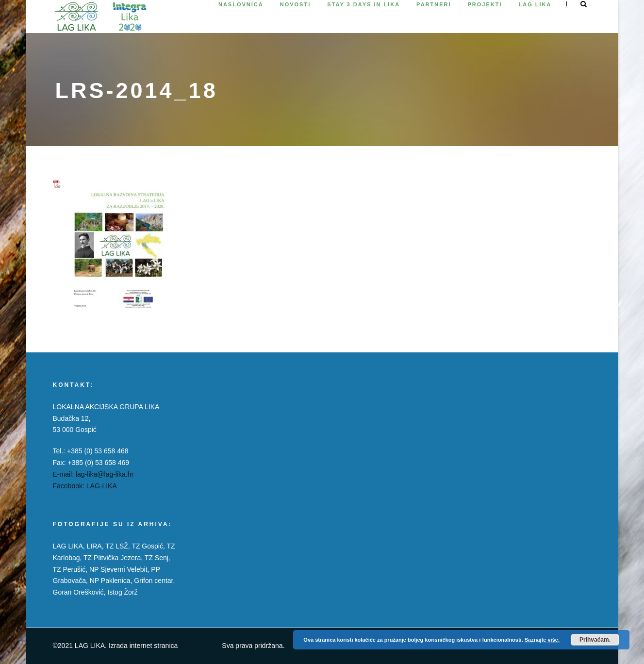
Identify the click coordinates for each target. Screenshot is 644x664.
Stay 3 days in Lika (363, 4)
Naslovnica (241, 4)
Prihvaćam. (595, 640)
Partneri (434, 4)
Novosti (296, 4)
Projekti (485, 4)
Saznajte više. (542, 640)
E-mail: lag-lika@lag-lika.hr (93, 474)
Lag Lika (535, 4)
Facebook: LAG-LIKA (85, 486)
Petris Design (200, 646)
